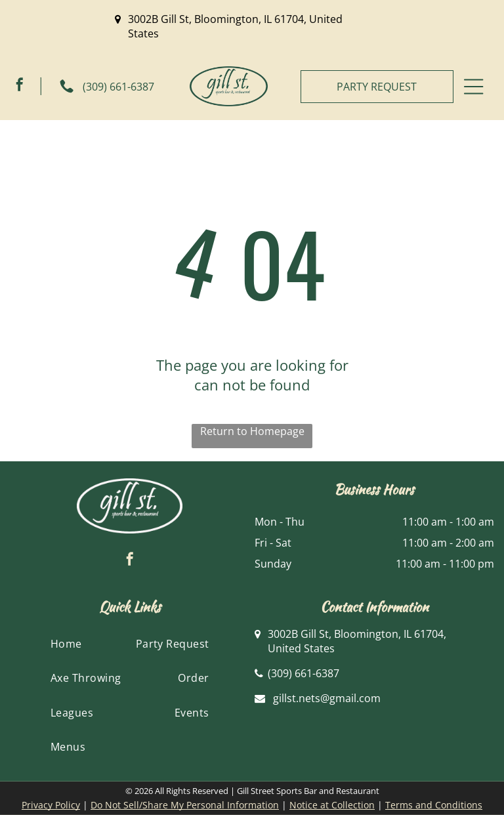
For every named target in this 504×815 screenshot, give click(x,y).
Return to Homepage (252, 431)
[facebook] (20, 86)
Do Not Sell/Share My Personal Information (185, 805)
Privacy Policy (51, 805)
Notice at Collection (332, 805)
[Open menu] (473, 87)
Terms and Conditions (434, 805)
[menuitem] (66, 644)
